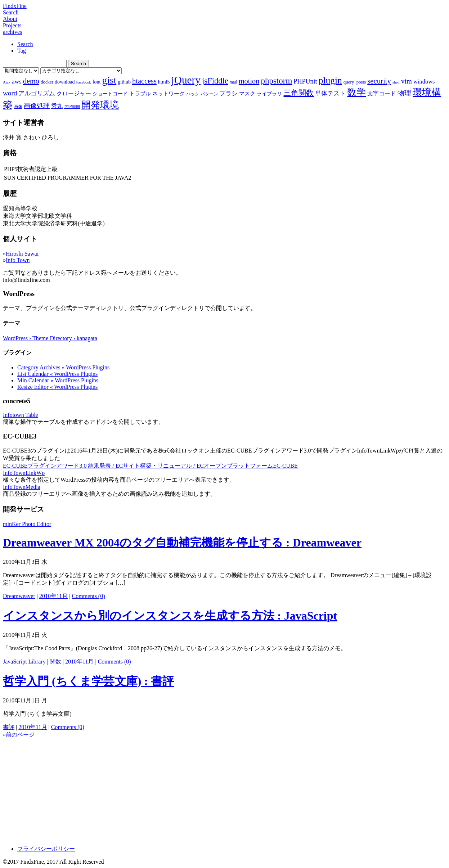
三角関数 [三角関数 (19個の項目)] (298, 93)
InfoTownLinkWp (24, 473)
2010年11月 (53, 596)
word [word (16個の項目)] (10, 93)
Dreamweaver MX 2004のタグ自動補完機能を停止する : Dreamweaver (182, 543)
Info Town (18, 260)
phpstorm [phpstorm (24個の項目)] (276, 81)
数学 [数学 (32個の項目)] (356, 92)
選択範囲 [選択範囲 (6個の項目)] (72, 107)
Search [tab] (25, 44)
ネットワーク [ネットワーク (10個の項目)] (169, 94)
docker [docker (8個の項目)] (47, 82)
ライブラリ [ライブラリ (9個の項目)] (269, 94)
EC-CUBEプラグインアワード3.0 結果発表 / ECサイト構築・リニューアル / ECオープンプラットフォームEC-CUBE (150, 466)
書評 (9, 727)
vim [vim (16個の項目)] (407, 81)
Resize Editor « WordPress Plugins (57, 387)
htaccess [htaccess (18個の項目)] (144, 81)
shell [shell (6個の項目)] (396, 82)
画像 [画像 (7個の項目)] (18, 107)
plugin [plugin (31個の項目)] (330, 80)
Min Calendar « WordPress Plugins (58, 380)
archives (12, 32)
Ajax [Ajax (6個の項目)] (7, 82)
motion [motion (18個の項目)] (249, 81)
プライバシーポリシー (46, 849)
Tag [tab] (22, 51)
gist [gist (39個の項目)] (109, 80)
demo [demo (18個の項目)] (31, 81)
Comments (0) (89, 596)
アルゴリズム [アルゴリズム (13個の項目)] (37, 93)
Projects (12, 25)
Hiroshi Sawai (22, 254)
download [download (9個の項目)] (65, 82)
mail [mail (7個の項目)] (234, 82)
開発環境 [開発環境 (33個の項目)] (100, 105)
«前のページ (19, 735)
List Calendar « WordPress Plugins (57, 374)
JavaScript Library (24, 662)
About (10, 19)
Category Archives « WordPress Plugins (63, 367)
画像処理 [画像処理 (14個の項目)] (37, 106)
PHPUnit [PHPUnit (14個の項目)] (305, 81)
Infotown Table (21, 415)
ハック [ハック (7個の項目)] (193, 94)
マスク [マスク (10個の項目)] (247, 94)
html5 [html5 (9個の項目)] (164, 82)
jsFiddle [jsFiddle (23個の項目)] (215, 81)
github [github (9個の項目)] (124, 82)
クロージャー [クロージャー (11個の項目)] (74, 93)
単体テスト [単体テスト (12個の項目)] (330, 93)
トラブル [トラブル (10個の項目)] (140, 94)
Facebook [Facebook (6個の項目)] (83, 82)
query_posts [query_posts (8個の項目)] (355, 82)
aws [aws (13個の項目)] (17, 81)
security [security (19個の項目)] (379, 81)
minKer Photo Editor (27, 524)
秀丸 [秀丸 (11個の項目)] (57, 106)
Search (11, 12)
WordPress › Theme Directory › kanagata (50, 338)
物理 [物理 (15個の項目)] (404, 93)
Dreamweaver (19, 596)
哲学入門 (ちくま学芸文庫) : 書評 (88, 681)
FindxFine (15, 6)
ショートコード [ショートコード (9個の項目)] (110, 94)
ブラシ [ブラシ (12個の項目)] (228, 93)
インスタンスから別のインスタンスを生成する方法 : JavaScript (170, 616)
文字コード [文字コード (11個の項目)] (382, 93)
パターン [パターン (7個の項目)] (209, 94)
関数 (55, 662)
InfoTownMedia (22, 487)
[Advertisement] (219, 789)
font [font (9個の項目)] (97, 82)
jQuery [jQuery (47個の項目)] (186, 80)
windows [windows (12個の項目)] (424, 82)
